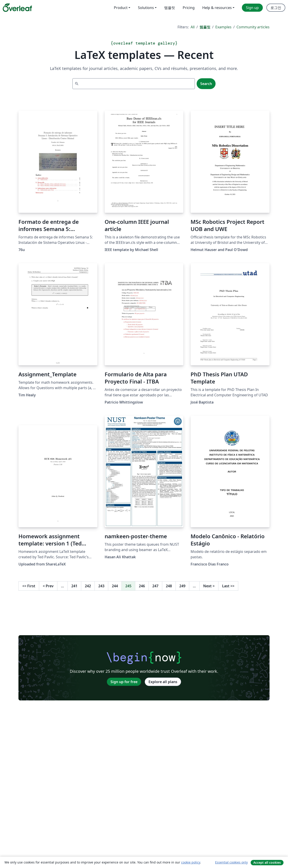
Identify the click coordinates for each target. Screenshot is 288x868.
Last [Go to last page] (228, 586)
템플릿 (205, 27)
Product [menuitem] (121, 8)
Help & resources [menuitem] (217, 8)
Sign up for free (124, 682)
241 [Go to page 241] (74, 586)
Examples (223, 27)
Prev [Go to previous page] (48, 586)
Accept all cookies (267, 862)
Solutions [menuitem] (146, 8)
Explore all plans (163, 682)
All (193, 27)
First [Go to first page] (29, 586)
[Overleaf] (17, 8)
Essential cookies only (231, 862)
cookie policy (191, 862)
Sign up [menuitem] (252, 8)
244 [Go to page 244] (115, 586)
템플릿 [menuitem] (170, 8)
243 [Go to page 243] (101, 586)
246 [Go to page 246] (142, 586)
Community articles (253, 27)
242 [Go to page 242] (88, 586)
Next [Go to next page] (209, 586)
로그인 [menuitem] (276, 8)
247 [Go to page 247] (155, 586)
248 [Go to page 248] (169, 586)
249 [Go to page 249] (182, 586)
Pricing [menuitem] (189, 8)
